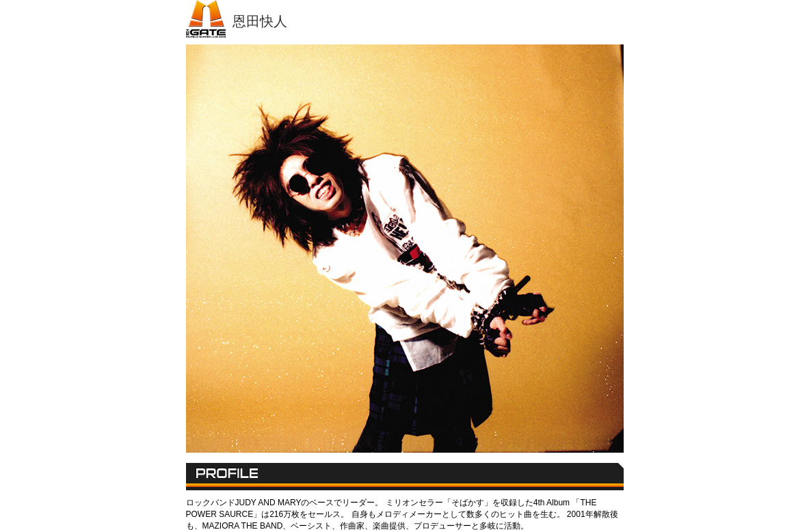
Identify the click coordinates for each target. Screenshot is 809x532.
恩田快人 (260, 21)
